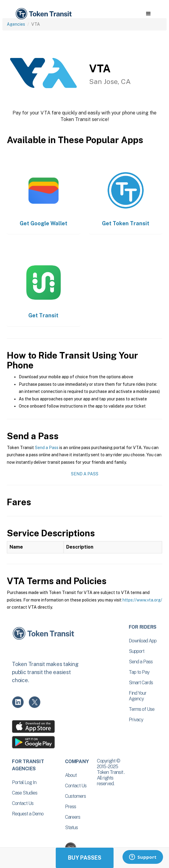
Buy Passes (85, 858)
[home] (43, 14)
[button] (148, 14)
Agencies (16, 24)
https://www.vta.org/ (142, 600)
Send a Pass (47, 448)
